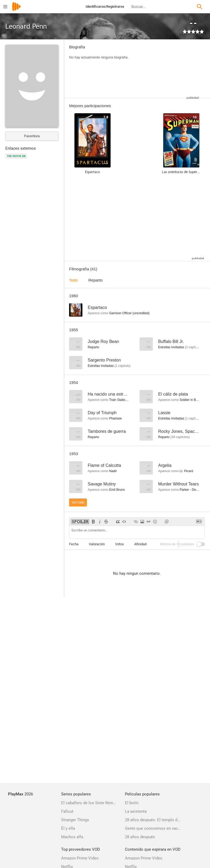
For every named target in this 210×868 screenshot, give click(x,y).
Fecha (74, 544)
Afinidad (140, 544)
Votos (119, 544)
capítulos (194, 347)
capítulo (123, 366)
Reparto (96, 280)
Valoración (97, 544)
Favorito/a (32, 136)
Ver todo (78, 502)
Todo (73, 280)
